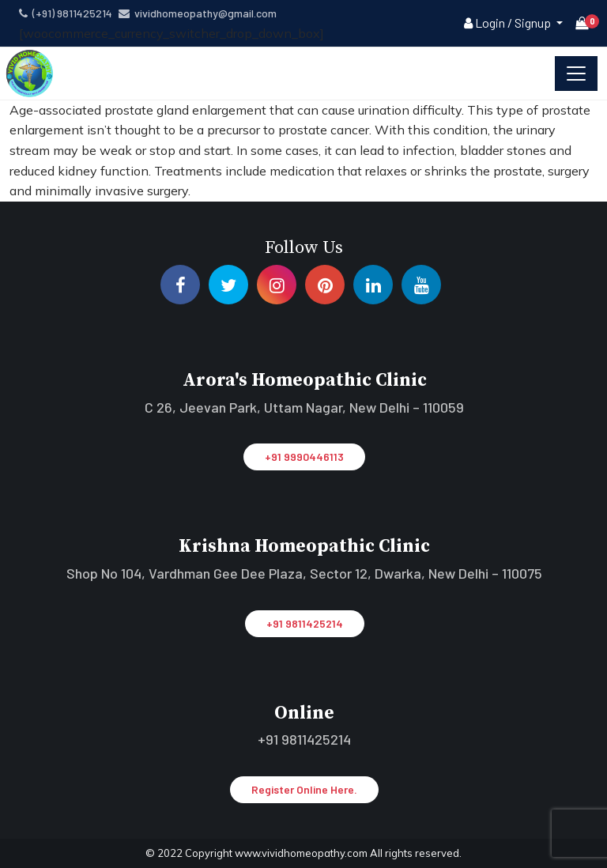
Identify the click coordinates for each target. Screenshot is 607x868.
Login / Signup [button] (509, 23)
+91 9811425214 (305, 623)
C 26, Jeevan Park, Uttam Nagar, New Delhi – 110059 (304, 407)
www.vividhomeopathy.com (302, 853)
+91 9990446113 (304, 457)
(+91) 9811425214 (66, 13)
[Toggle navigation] (576, 74)
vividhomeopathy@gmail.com (198, 13)
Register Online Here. (304, 789)
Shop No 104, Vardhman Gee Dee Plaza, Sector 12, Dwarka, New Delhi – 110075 (304, 573)
